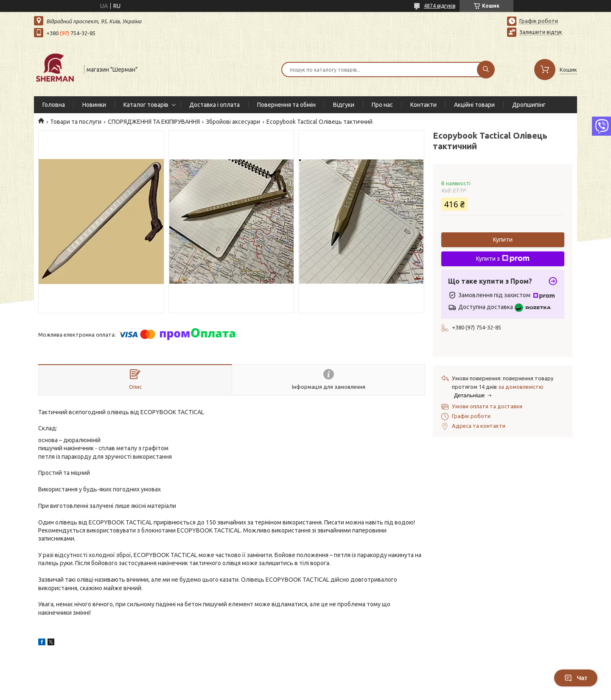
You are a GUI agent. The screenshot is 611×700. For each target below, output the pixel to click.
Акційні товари (474, 105)
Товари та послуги (76, 122)
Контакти (423, 105)
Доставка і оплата (214, 105)
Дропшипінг (529, 105)
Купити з (503, 259)
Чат (576, 678)
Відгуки (344, 105)
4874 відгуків (440, 6)
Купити (503, 240)
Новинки (94, 105)
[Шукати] (486, 70)
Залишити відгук (541, 32)
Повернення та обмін (286, 105)
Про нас (382, 105)
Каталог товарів (146, 105)
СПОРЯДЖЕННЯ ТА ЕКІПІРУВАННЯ (154, 122)
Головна (54, 105)
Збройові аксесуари (233, 122)
